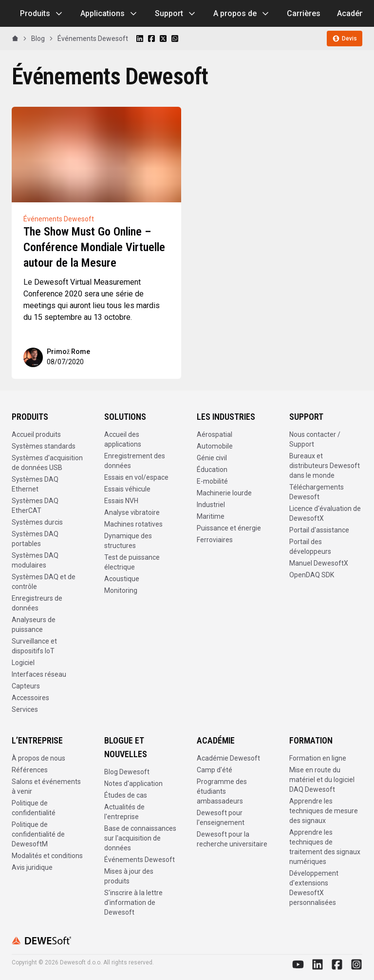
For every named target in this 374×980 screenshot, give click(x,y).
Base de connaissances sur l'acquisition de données (140, 838)
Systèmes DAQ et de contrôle (44, 582)
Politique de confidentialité (34, 808)
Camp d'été (215, 770)
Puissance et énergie (229, 528)
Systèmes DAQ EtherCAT (35, 506)
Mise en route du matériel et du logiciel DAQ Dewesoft (322, 780)
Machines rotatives (133, 524)
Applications (109, 14)
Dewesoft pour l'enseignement (221, 818)
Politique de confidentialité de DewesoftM (38, 834)
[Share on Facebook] (151, 39)
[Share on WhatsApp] (175, 39)
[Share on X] (163, 39)
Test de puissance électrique (132, 562)
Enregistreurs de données (37, 603)
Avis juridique (32, 867)
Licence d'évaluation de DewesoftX (325, 513)
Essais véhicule (127, 489)
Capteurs (26, 686)
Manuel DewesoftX (319, 563)
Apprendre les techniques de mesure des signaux (324, 811)
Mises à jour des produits (129, 876)
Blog (38, 39)
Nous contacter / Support (315, 439)
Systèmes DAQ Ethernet (35, 484)
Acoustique (122, 579)
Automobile (215, 446)
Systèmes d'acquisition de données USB (47, 463)
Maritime (211, 516)
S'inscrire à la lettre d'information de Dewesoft (133, 902)
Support (176, 14)
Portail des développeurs (310, 547)
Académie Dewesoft (228, 758)
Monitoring (121, 590)
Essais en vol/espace (136, 477)
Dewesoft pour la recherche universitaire (232, 839)
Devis (345, 39)
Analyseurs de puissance (34, 625)
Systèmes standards (44, 446)
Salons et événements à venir (46, 786)
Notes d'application (133, 784)
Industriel (211, 505)
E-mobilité (212, 481)
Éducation (212, 470)
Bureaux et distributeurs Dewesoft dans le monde (325, 466)
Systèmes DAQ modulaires (35, 560)
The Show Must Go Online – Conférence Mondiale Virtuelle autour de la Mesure (94, 247)
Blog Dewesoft (127, 772)
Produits (42, 14)
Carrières (304, 13)
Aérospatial (215, 434)
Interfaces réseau (39, 674)
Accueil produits (36, 434)
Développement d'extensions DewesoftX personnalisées (314, 888)
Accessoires (30, 698)
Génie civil (212, 458)
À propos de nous (38, 758)
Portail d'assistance (319, 530)
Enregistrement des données (135, 461)
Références (30, 770)
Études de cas (126, 795)
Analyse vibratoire (132, 512)
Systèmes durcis (37, 522)
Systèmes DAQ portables (35, 539)
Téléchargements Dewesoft (317, 492)
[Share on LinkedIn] (140, 39)
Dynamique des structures (128, 541)
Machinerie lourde (224, 493)
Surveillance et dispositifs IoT (34, 646)
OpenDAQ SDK (312, 575)
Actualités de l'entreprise (124, 812)
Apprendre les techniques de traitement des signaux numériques (325, 847)
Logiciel (23, 663)
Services (25, 709)
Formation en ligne (318, 758)
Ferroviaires (215, 540)
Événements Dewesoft (93, 39)
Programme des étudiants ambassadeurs (222, 791)
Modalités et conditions (47, 856)
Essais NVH (121, 501)
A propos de (242, 14)
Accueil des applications (123, 439)
